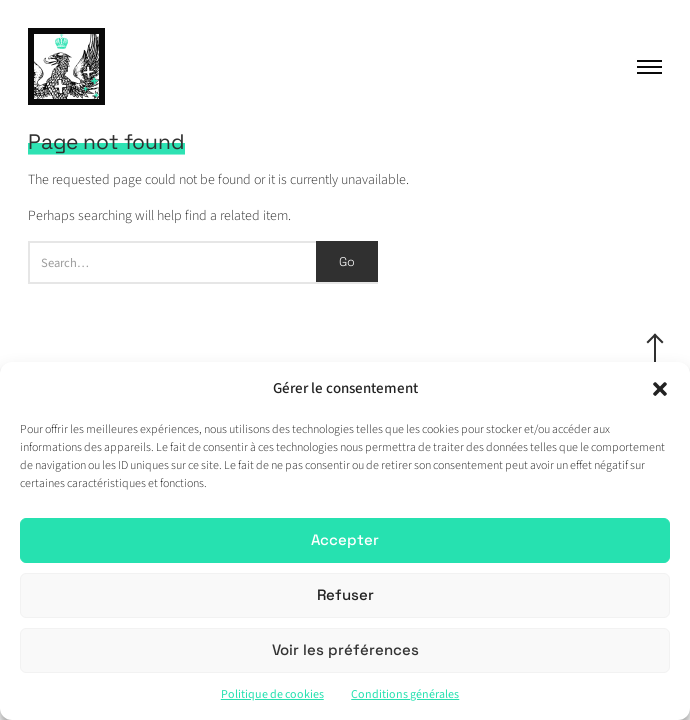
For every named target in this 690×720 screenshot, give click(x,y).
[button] (660, 389)
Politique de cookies (272, 694)
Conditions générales (405, 694)
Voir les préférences (345, 649)
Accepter (345, 539)
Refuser (345, 594)
